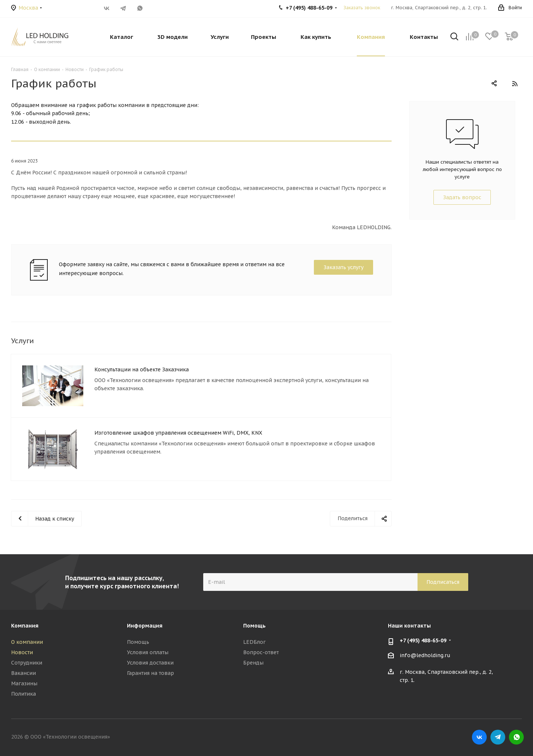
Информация (145, 626)
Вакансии (24, 673)
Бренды (253, 663)
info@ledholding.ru (425, 656)
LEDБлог (254, 642)
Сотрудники (27, 663)
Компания (25, 626)
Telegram (123, 8)
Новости (22, 652)
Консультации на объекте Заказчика (142, 369)
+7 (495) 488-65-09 (423, 640)
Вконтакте (106, 8)
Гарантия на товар (150, 673)
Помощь (138, 642)
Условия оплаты (148, 652)
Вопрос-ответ (261, 652)
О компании (27, 642)
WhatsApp (140, 8)
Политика (24, 694)
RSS (514, 84)
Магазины (24, 683)
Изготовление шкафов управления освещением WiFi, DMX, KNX (178, 433)
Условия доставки (150, 663)
